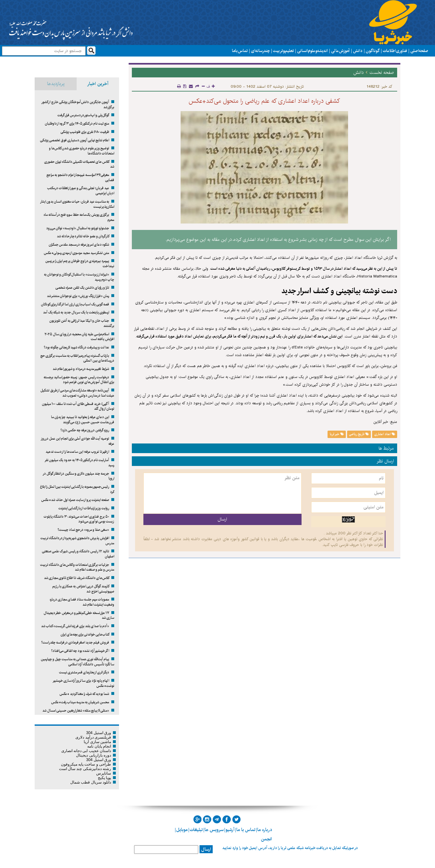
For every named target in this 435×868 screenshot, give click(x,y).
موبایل (182, 830)
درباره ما (265, 830)
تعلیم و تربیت (283, 51)
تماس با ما (240, 51)
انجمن (266, 839)
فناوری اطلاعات (395, 51)
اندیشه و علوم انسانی (312, 51)
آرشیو (230, 830)
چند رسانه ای (260, 51)
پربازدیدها (56, 84)
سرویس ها (214, 830)
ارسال (206, 849)
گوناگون (373, 51)
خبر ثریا (337, 434)
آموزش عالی (340, 51)
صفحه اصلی (419, 51)
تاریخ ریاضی (359, 434)
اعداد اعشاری (385, 434)
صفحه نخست (382, 73)
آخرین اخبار (98, 84)
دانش (358, 51)
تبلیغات (196, 830)
